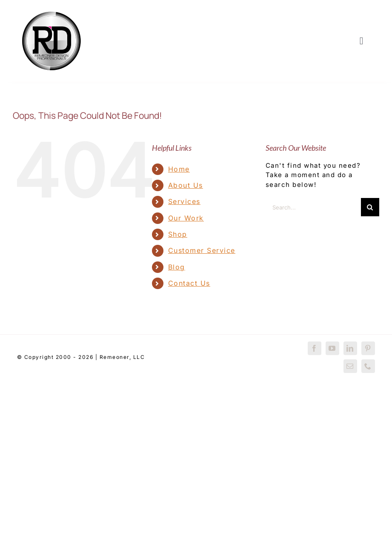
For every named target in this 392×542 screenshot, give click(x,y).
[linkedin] (350, 348)
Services (184, 201)
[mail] (350, 366)
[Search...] (313, 207)
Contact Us (189, 283)
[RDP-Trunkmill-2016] (52, 10)
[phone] (368, 366)
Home (179, 169)
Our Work (186, 218)
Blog (177, 267)
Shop (178, 234)
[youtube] (332, 348)
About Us (186, 185)
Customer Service (202, 250)
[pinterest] (368, 348)
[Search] (370, 207)
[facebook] (315, 348)
